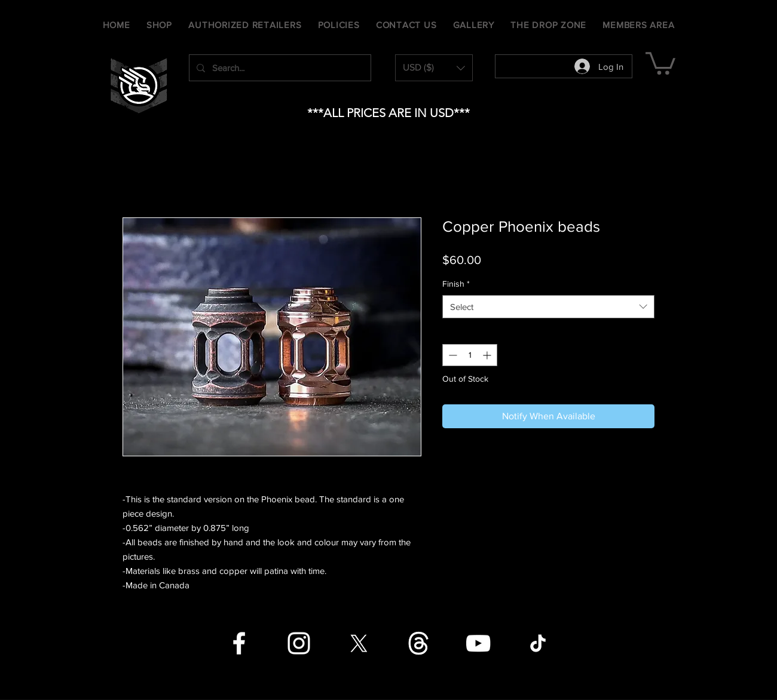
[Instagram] (299, 643)
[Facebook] (239, 643)
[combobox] (548, 307)
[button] (434, 68)
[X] (359, 643)
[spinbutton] (470, 355)
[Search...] (279, 68)
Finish (456, 284)
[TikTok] (538, 643)
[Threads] (418, 643)
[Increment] (488, 355)
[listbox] (434, 68)
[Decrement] (452, 355)
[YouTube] (478, 643)
